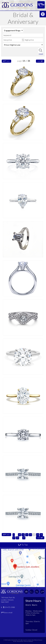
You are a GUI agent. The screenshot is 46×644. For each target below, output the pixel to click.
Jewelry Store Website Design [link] (35, 640)
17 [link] (14, 538)
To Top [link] (23, 545)
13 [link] (30, 535)
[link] (43, 14)
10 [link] (20, 535)
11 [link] (23, 535)
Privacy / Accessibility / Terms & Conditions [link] (23, 641)
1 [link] (14, 535)
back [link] (6, 61)
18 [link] (18, 538)
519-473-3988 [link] (8, 607)
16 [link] (41, 535)
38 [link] (24, 538)
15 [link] (38, 535)
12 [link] (27, 535)
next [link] (40, 61)
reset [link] (41, 54)
